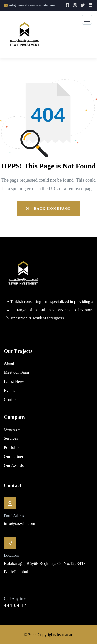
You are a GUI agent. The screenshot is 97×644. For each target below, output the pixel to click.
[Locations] (10, 543)
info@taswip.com (20, 523)
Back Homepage (48, 208)
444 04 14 (16, 605)
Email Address (14, 516)
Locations (12, 555)
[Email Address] (10, 503)
